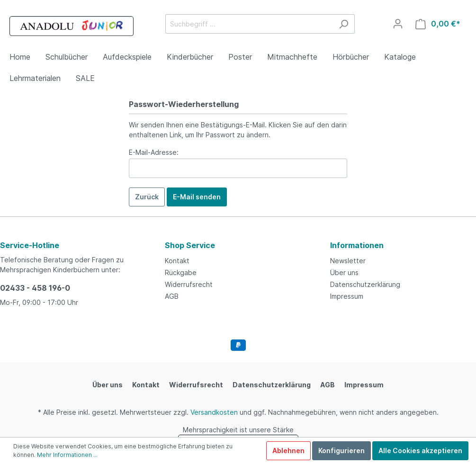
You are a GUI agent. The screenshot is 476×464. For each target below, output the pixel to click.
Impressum (347, 296)
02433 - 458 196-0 (35, 288)
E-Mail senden (197, 197)
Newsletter (348, 261)
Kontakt (177, 261)
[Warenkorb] (438, 24)
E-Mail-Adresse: (154, 152)
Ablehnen (288, 451)
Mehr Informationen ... (67, 455)
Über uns (344, 272)
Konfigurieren (341, 451)
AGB (172, 296)
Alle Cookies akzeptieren (420, 451)
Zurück (147, 197)
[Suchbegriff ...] (249, 24)
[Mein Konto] (398, 24)
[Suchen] (344, 24)
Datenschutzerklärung (365, 284)
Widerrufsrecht (189, 284)
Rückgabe (181, 272)
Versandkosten (214, 412)
